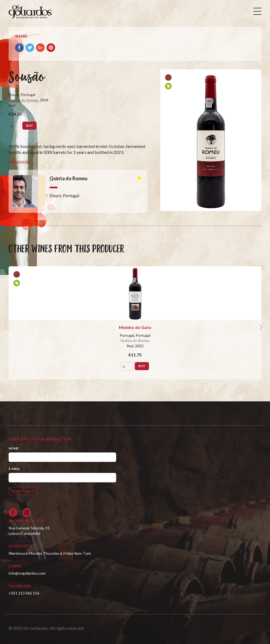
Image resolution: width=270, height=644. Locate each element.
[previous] (6, 327)
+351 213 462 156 (24, 593)
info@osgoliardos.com (27, 573)
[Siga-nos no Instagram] (27, 512)
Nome (14, 448)
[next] (260, 327)
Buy (29, 125)
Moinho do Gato (135, 327)
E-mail (14, 469)
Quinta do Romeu (23, 100)
